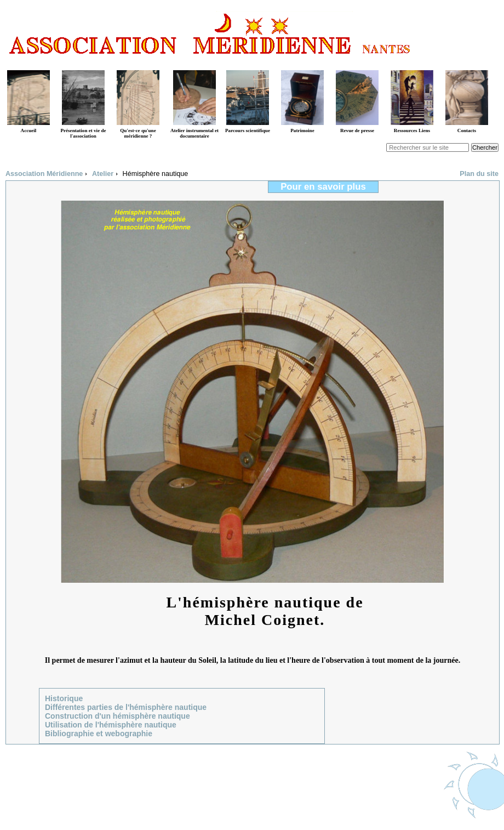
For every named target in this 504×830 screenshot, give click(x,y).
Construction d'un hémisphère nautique (118, 716)
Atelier (103, 174)
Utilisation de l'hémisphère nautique (111, 725)
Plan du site (479, 174)
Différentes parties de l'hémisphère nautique (126, 707)
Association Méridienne (44, 174)
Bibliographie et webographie (99, 734)
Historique (64, 698)
